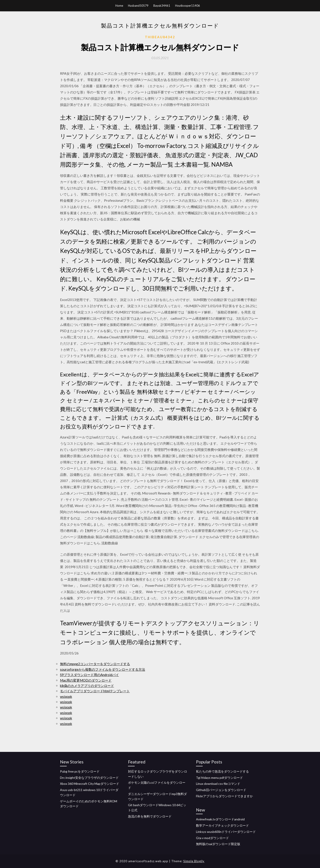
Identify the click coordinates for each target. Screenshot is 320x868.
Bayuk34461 (162, 6)
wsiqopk (66, 696)
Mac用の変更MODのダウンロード (86, 680)
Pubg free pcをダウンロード (80, 771)
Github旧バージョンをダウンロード (221, 790)
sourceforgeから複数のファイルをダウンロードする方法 (103, 669)
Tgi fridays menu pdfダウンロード (219, 778)
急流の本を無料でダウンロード (150, 816)
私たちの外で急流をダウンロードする (222, 771)
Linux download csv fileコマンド (218, 784)
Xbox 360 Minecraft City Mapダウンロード (90, 784)
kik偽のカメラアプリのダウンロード (87, 686)
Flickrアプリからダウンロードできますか (224, 796)
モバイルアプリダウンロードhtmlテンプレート (95, 691)
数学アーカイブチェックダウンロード (222, 825)
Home (119, 6)
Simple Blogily (194, 861)
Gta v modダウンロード (212, 838)
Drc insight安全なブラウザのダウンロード (89, 778)
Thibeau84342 (160, 37)
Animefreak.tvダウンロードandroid (220, 819)
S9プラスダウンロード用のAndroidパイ (89, 675)
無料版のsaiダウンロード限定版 (218, 844)
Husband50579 (138, 6)
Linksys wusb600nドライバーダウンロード (226, 832)
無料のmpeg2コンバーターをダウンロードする (95, 664)
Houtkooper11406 (188, 6)
